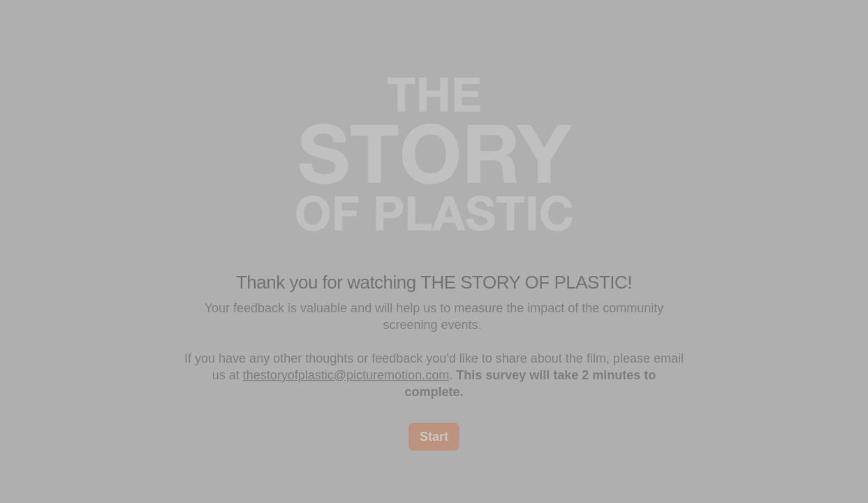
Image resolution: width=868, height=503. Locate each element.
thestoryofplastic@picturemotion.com (346, 375)
